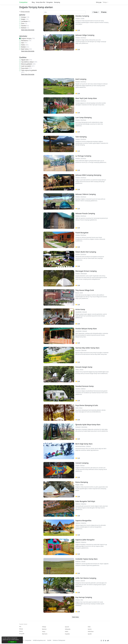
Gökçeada (68, 629)
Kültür (25, 45)
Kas (20, 626)
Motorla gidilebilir (28, 64)
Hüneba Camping (82, 16)
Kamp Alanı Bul (41, 2)
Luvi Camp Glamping (84, 117)
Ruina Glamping (82, 482)
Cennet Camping (82, 463)
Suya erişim (26, 68)
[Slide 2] (56, 29)
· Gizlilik (49, 640)
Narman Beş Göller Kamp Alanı (87, 348)
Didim (67, 631)
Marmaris (45, 634)
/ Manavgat (83, 273)
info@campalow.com (39, 640)
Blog (33, 2)
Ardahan (78, 561)
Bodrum (44, 629)
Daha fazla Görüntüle (28, 30)
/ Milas (81, 485)
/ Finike (82, 18)
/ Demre (82, 581)
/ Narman (84, 350)
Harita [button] (104, 12)
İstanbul (25, 26)
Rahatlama (26, 41)
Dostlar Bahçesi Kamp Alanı (86, 329)
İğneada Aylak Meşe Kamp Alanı (88, 425)
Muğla (25, 19)
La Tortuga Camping (83, 156)
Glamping (57, 2)
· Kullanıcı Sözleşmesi (59, 640)
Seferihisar (91, 631)
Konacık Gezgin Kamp (84, 367)
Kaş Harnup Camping (84, 597)
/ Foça (81, 408)
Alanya (21, 629)
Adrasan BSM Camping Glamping (88, 175)
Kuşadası (67, 634)
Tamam (12, 642)
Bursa (77, 293)
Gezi (24, 43)
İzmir (24, 24)
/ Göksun (88, 446)
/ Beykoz (83, 389)
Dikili (89, 627)
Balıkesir (25, 28)
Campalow (23, 2)
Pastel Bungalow (82, 233)
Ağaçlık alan (27, 60)
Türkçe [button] (105, 2)
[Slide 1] (53, 29)
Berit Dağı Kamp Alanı (84, 444)
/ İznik (81, 293)
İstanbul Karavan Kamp (85, 386)
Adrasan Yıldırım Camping (86, 194)
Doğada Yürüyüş (28, 38)
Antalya (25, 17)
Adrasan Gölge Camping (85, 35)
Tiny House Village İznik (85, 290)
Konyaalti (22, 634)
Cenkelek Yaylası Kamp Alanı (86, 559)
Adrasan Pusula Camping (85, 213)
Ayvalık (90, 634)
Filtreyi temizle (24, 12)
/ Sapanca (83, 504)
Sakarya (78, 504)
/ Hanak (83, 561)
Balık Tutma (26, 49)
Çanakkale (26, 21)
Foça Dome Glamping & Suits (87, 405)
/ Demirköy (84, 427)
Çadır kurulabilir (28, 66)
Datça (44, 631)
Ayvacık (67, 627)
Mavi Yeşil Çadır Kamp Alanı (86, 98)
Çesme (90, 629)
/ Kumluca (83, 38)
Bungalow (50, 2)
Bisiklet (25, 47)
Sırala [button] (95, 12)
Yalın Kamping (81, 137)
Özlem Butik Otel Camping (86, 252)
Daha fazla (75, 617)
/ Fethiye (82, 465)
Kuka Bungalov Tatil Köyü (85, 501)
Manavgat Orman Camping (86, 271)
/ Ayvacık (84, 312)
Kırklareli (78, 427)
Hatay (77, 369)
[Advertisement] (75, 65)
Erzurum (78, 350)
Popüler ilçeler (23, 624)
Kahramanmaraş (80, 446)
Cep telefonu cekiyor (29, 62)
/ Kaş (82, 600)
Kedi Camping (81, 79)
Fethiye (44, 627)
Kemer (21, 631)
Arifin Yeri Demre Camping (86, 578)
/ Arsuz (81, 369)
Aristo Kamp (80, 309)
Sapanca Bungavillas (83, 520)
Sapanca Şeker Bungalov (85, 540)
